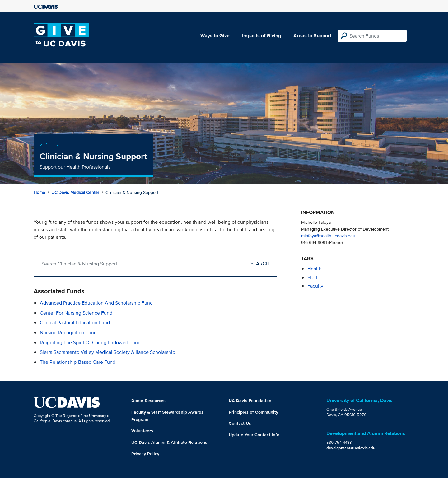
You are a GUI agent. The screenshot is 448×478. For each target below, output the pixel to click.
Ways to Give (215, 36)
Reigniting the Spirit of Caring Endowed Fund (90, 342)
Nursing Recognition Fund (68, 333)
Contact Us (240, 423)
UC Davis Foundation (250, 401)
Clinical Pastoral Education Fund (75, 323)
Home (39, 192)
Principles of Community (253, 412)
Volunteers (142, 431)
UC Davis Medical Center (75, 192)
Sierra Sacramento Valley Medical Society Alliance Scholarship (107, 352)
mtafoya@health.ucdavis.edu (328, 235)
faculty (315, 286)
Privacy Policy (145, 454)
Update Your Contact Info (254, 435)
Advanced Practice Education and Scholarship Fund (96, 303)
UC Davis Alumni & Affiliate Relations (169, 442)
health (315, 269)
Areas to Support (312, 36)
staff (312, 277)
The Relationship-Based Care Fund (78, 362)
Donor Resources (148, 401)
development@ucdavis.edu (351, 448)
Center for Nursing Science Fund (76, 313)
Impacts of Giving (261, 36)
